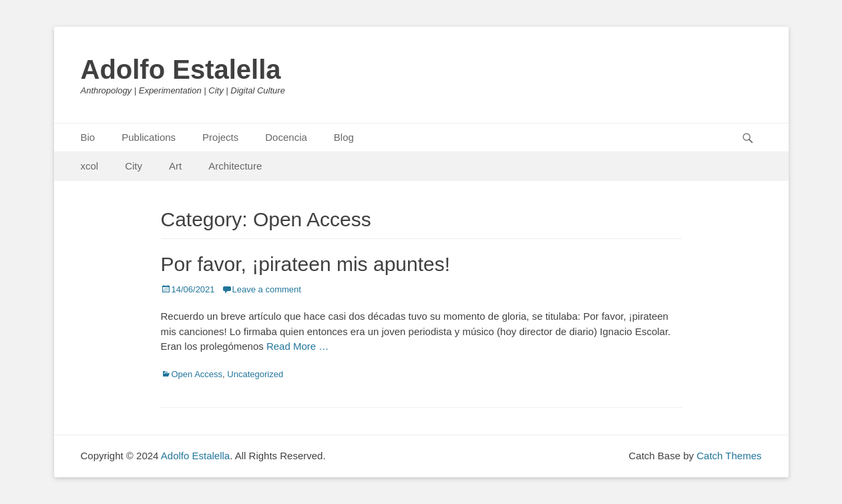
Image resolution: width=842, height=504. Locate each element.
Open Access (197, 374)
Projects (220, 137)
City (134, 166)
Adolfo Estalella (181, 69)
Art (175, 166)
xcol (90, 166)
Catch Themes (729, 456)
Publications (149, 137)
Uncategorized (255, 374)
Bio (88, 137)
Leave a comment (267, 289)
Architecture (235, 166)
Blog (344, 137)
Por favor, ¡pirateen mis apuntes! (306, 264)
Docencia (286, 137)
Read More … (297, 346)
